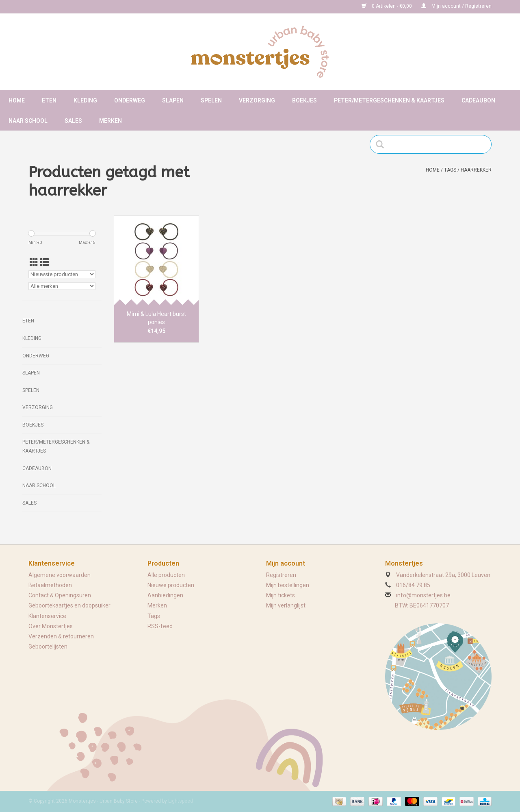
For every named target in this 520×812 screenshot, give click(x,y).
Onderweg (130, 100)
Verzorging (257, 100)
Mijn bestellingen (288, 585)
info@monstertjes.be (423, 595)
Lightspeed (181, 801)
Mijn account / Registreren (456, 6)
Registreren (281, 575)
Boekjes (304, 100)
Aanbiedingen (165, 595)
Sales (73, 121)
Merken (110, 121)
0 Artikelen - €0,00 (387, 6)
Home (17, 100)
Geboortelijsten (48, 647)
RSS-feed (160, 626)
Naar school (28, 121)
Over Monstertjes (51, 626)
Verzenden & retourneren (61, 636)
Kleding (85, 100)
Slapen (173, 100)
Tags (450, 170)
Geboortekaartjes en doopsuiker (69, 605)
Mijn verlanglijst (286, 605)
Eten (49, 100)
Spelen (211, 100)
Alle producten (166, 575)
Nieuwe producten (171, 585)
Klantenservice (47, 616)
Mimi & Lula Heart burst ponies (156, 318)
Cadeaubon (478, 100)
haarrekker (476, 170)
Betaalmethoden (50, 585)
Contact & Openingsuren (60, 595)
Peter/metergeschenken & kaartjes (389, 100)
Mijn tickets (281, 595)
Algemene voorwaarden (60, 575)
